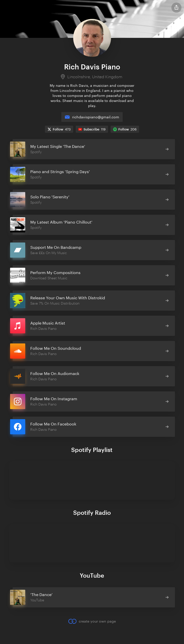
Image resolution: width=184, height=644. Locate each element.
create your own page (92, 621)
